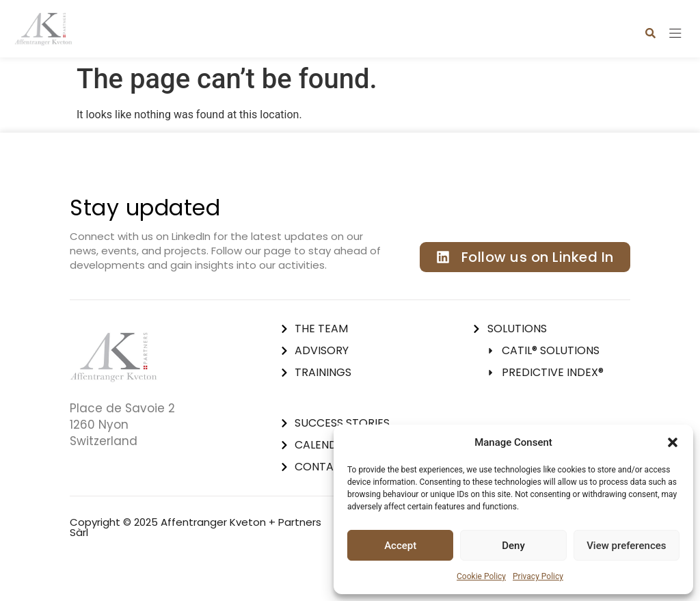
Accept (400, 546)
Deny (513, 546)
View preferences (626, 546)
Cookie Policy (481, 576)
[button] (673, 442)
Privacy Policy (538, 576)
